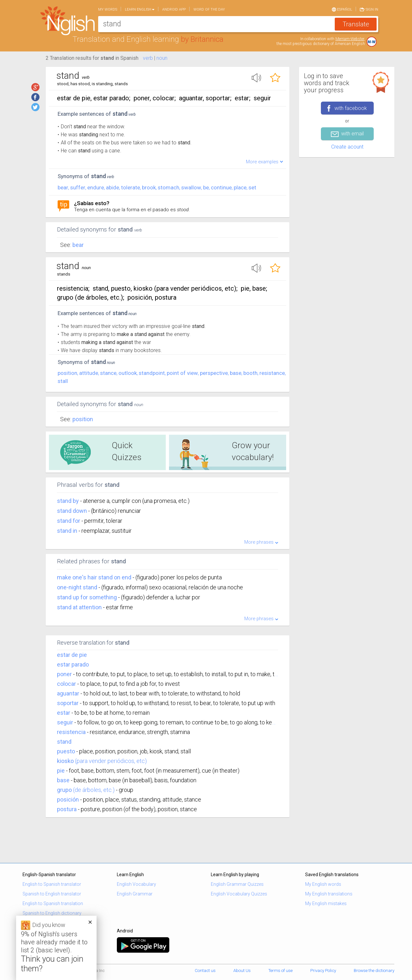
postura (67, 809)
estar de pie (72, 655)
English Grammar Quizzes (237, 884)
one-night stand (78, 587)
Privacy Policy (323, 971)
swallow (191, 187)
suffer (78, 187)
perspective (214, 373)
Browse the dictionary (374, 971)
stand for (69, 521)
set (252, 187)
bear (63, 187)
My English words (323, 884)
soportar (68, 703)
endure (96, 187)
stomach (169, 187)
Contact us (205, 971)
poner (64, 674)
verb (148, 58)
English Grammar (135, 894)
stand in (68, 531)
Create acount (347, 147)
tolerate (131, 187)
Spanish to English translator (52, 894)
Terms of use (281, 971)
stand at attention (80, 607)
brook (149, 187)
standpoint (152, 373)
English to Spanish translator (52, 884)
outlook (128, 373)
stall (63, 381)
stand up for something (88, 597)
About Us (242, 971)
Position (83, 419)
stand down (73, 511)
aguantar (68, 693)
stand (64, 742)
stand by (69, 501)
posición (68, 799)
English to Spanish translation (53, 903)
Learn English (140, 9)
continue (221, 187)
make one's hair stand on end (95, 577)
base (236, 373)
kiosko (65, 761)
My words (108, 9)
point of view (182, 373)
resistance (272, 373)
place (240, 187)
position (67, 373)
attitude (89, 373)
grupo (64, 790)
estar (64, 713)
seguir (65, 722)
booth (250, 373)
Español (342, 9)
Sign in (369, 9)
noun (162, 58)
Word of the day (209, 9)
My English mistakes (326, 903)
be (206, 187)
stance (108, 373)
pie (61, 771)
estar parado (73, 664)
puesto (66, 751)
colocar (66, 684)
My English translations (329, 894)
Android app (174, 9)
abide (112, 187)
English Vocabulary (136, 884)
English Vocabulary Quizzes (239, 894)
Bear (78, 245)
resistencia (71, 732)
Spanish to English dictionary (52, 913)
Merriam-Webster (350, 39)
